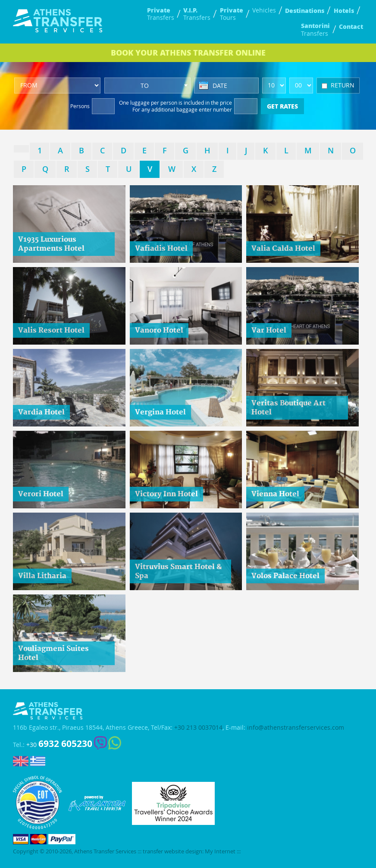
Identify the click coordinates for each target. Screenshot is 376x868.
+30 (59, 744)
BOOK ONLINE (188, 53)
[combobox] (147, 86)
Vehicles (264, 10)
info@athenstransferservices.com (296, 728)
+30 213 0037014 (198, 728)
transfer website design (172, 851)
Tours (232, 14)
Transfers (161, 14)
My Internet (220, 851)
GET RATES (282, 106)
